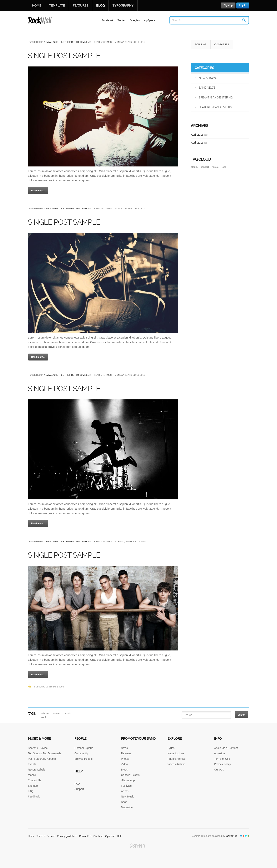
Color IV (248, 836)
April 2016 (200, 135)
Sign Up (228, 5)
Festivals (126, 786)
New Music (128, 797)
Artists (125, 791)
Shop (124, 802)
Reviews (126, 753)
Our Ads (219, 770)
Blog (100, 5)
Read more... (38, 191)
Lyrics (171, 748)
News (124, 748)
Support (79, 789)
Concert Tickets (130, 775)
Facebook (107, 20)
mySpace (150, 20)
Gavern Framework (138, 856)
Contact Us (35, 780)
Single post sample (71, 55)
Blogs (124, 770)
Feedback (34, 797)
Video (124, 764)
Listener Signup (84, 748)
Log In (243, 5)
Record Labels (37, 770)
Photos (125, 759)
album (195, 167)
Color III (246, 836)
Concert (205, 167)
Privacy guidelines (67, 836)
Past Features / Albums (42, 759)
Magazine (127, 807)
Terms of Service (46, 836)
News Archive (176, 753)
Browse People (83, 759)
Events (32, 764)
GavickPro (232, 836)
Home (37, 5)
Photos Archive (176, 759)
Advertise (220, 753)
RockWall (40, 20)
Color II (244, 836)
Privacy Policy (222, 764)
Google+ (135, 20)
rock (224, 167)
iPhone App (128, 780)
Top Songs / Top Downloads (45, 753)
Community (81, 753)
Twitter (122, 20)
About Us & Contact (226, 748)
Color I (241, 836)
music (215, 167)
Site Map (98, 836)
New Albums (51, 42)
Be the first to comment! (76, 42)
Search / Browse (38, 748)
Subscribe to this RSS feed (49, 687)
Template (57, 5)
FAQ (31, 791)
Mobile (32, 775)
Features (81, 5)
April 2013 (199, 142)
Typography (123, 5)
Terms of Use (222, 759)
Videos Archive (176, 764)
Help (120, 836)
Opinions (110, 836)
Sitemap (33, 786)
